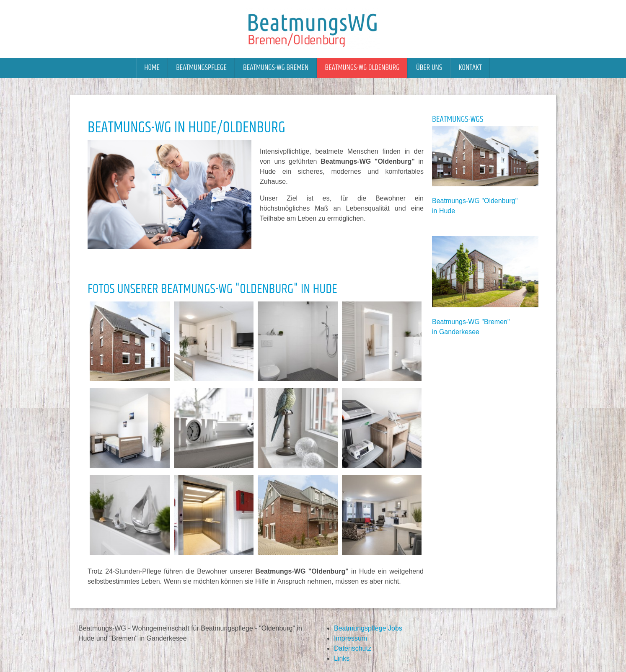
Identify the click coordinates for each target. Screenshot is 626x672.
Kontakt (470, 68)
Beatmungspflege (201, 68)
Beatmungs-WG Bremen (276, 68)
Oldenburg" (501, 201)
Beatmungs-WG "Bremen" (471, 322)
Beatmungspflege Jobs (368, 628)
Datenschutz (353, 648)
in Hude (444, 211)
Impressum (351, 638)
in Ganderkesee (456, 332)
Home (152, 68)
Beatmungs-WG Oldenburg (362, 68)
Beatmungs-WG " (458, 201)
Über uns (429, 68)
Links (342, 658)
